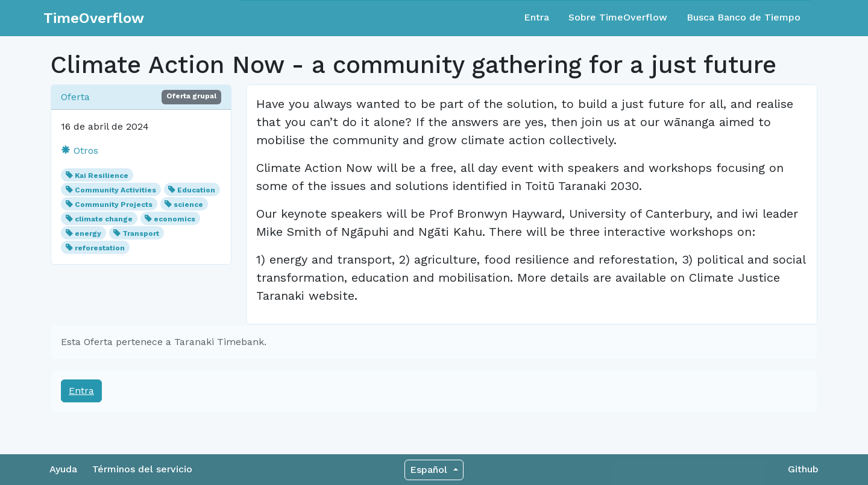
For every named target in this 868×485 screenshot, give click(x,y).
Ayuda (63, 469)
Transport (141, 233)
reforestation (100, 248)
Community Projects (114, 204)
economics (175, 219)
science (188, 204)
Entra (536, 17)
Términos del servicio (142, 469)
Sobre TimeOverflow (618, 17)
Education (196, 190)
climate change (104, 219)
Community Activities (115, 190)
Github (803, 469)
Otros (80, 151)
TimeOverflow (94, 18)
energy (88, 233)
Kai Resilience (102, 176)
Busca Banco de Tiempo (744, 17)
